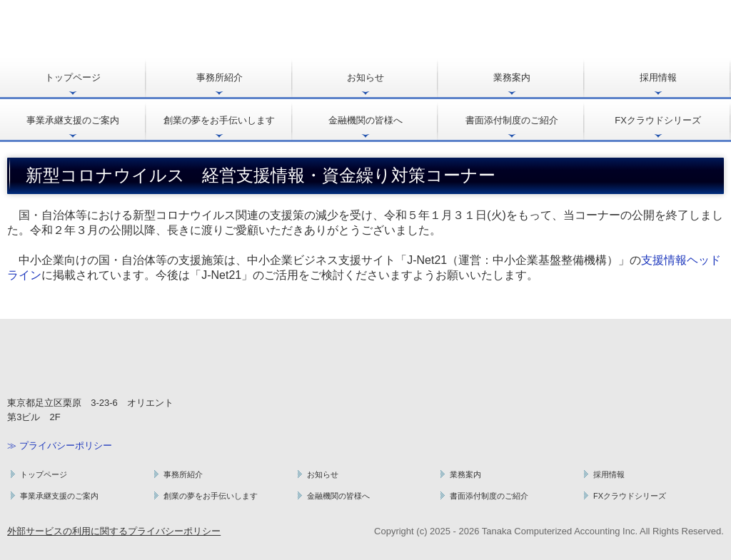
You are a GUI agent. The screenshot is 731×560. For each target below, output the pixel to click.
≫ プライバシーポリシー (60, 446)
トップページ (73, 77)
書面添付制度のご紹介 (512, 120)
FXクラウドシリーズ (658, 120)
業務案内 (512, 77)
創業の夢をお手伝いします (219, 120)
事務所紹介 (220, 77)
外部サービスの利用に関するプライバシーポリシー (114, 531)
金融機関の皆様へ (365, 120)
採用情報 (658, 77)
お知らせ (365, 77)
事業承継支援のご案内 (73, 120)
